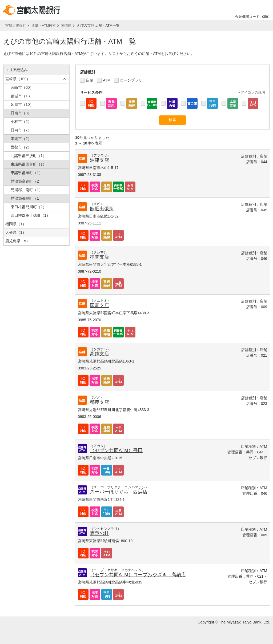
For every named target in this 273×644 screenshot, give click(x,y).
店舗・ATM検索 (44, 25)
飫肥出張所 (102, 209)
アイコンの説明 (253, 92)
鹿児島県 (18, 241)
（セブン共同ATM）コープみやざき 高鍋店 (138, 575)
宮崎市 (22, 87)
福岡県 (16, 224)
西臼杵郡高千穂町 (30, 215)
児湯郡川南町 (27, 190)
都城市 (22, 96)
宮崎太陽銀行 (16, 25)
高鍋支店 (99, 354)
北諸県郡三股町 (29, 156)
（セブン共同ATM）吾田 (116, 450)
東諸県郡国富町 (29, 164)
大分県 (16, 232)
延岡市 (22, 104)
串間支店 (99, 257)
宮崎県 (66, 25)
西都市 (21, 147)
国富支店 (99, 305)
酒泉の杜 (99, 533)
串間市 (21, 139)
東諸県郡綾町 (27, 173)
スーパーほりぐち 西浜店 (119, 492)
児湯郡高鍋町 (27, 181)
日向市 (21, 130)
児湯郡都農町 (27, 198)
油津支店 (99, 160)
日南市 (21, 113)
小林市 (21, 122)
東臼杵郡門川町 (29, 207)
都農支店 (99, 402)
